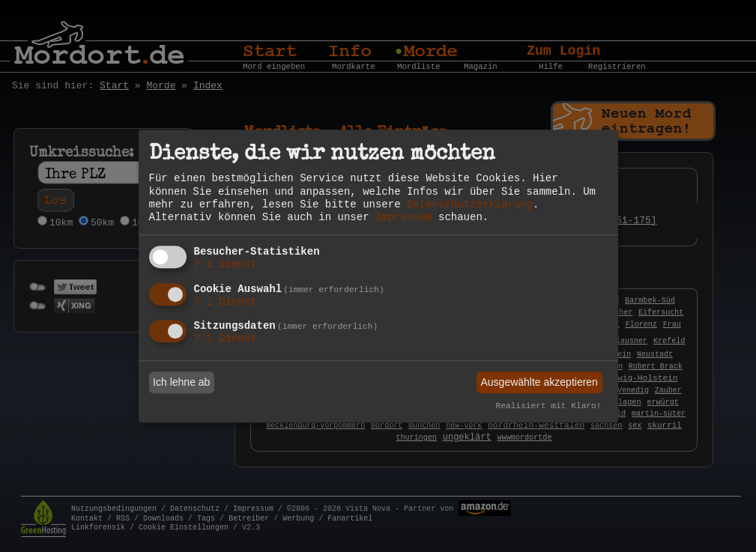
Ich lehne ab (181, 382)
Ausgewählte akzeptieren (539, 382)
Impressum (404, 217)
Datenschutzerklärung (470, 204)
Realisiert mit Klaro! (549, 407)
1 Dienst (226, 264)
